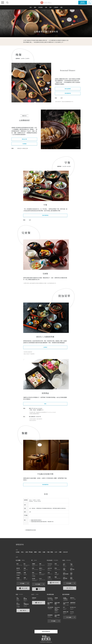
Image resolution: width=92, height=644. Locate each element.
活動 (46, 7)
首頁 (31, 7)
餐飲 (35, 7)
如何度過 (41, 7)
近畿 (44, 552)
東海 (40, 552)
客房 (50, 7)
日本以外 (65, 552)
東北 (22, 552)
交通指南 (56, 7)
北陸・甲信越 (29, 552)
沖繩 (60, 552)
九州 (56, 552)
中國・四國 (50, 552)
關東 (35, 552)
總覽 (61, 7)
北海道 (18, 552)
